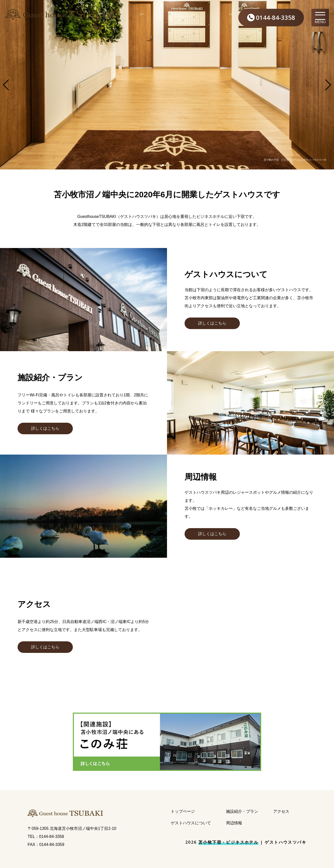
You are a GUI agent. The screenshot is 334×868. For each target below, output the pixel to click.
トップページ (183, 811)
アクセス (281, 811)
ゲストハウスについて (191, 823)
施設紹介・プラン (242, 811)
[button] (212, 323)
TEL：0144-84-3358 (46, 836)
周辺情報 (234, 823)
